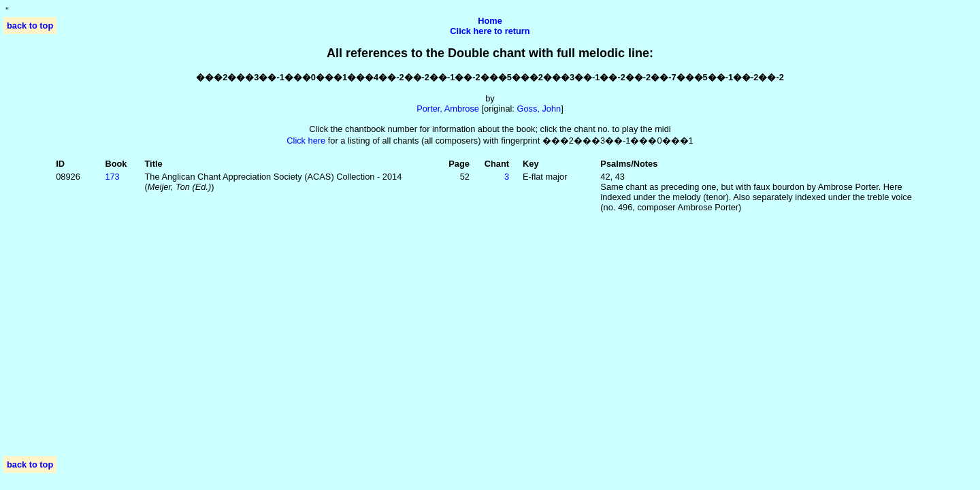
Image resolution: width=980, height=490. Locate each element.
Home (490, 21)
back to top (30, 26)
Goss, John (539, 109)
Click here (306, 141)
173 (112, 177)
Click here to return (490, 31)
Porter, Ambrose (448, 109)
